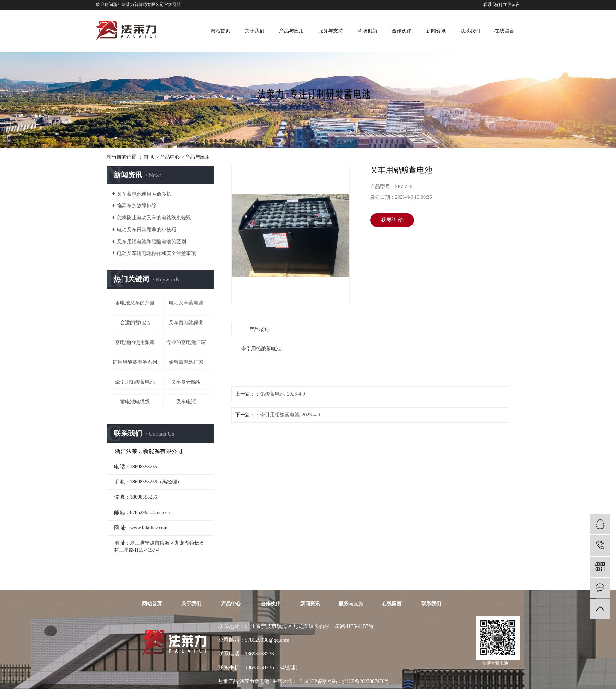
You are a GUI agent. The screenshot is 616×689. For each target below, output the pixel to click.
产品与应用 (291, 31)
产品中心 (170, 157)
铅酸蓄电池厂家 (186, 362)
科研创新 (367, 31)
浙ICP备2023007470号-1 (368, 681)
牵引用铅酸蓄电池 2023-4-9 (290, 415)
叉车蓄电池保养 (186, 323)
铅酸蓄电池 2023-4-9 (283, 394)
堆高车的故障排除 (137, 206)
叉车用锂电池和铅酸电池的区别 (152, 242)
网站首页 (220, 31)
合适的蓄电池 (135, 323)
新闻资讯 (436, 31)
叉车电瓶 (186, 402)
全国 (303, 681)
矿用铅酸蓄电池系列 (135, 362)
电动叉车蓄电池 (186, 303)
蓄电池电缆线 (135, 402)
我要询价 (392, 220)
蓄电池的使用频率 (135, 342)
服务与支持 (331, 31)
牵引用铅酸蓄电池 (135, 382)
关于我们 (255, 31)
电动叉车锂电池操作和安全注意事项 (156, 253)
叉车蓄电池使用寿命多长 (144, 194)
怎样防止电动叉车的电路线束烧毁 (154, 218)
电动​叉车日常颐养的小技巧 (147, 230)
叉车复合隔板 (186, 382)
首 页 (149, 157)
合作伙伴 (402, 31)
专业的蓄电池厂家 (186, 342)
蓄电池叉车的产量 (135, 303)
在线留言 (511, 5)
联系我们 (492, 5)
